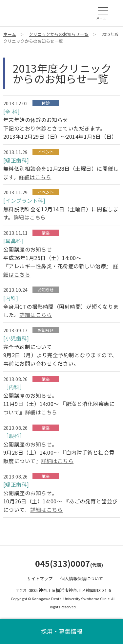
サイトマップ (40, 578)
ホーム (10, 34)
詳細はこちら (35, 177)
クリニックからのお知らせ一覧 (59, 34)
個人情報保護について (82, 578)
